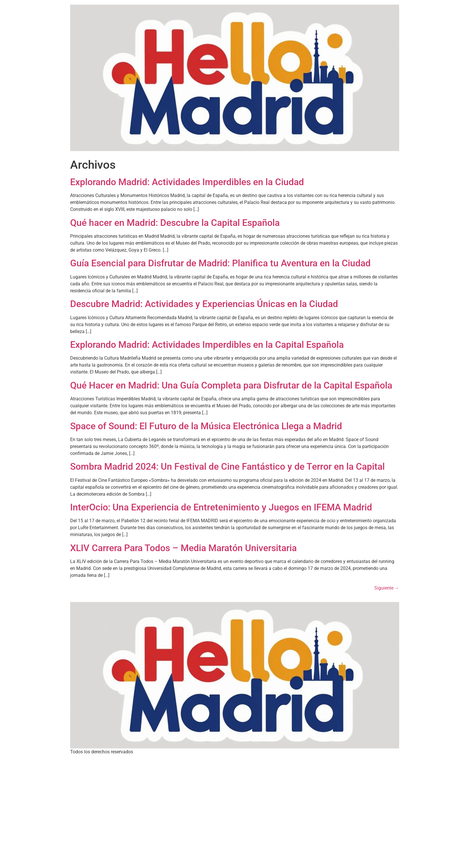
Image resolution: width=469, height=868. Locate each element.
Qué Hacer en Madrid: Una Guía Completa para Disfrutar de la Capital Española (231, 385)
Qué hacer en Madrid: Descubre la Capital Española (175, 223)
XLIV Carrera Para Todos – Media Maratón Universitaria (183, 548)
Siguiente (387, 588)
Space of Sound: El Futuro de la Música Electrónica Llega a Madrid (206, 426)
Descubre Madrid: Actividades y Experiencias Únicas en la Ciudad (204, 304)
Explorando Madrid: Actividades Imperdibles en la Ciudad (187, 182)
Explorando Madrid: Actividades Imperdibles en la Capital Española (207, 345)
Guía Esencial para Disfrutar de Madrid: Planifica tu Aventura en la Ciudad (220, 263)
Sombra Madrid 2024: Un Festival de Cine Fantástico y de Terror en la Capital (227, 466)
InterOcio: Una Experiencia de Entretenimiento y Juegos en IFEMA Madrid (221, 507)
